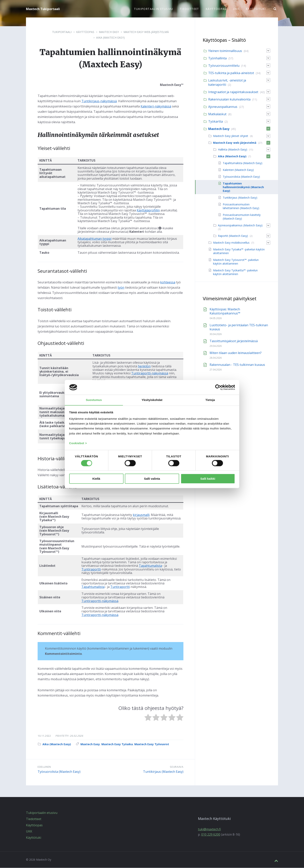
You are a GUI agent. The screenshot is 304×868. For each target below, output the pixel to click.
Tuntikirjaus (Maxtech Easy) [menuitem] (240, 198)
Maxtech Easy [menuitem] (219, 129)
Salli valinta (152, 479)
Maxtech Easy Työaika (117, 744)
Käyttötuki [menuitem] (256, 9)
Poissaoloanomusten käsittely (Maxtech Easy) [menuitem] (242, 217)
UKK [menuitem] (236, 9)
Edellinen (44, 767)
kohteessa (168, 282)
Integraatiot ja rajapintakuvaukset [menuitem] (233, 92)
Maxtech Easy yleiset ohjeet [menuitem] (231, 136)
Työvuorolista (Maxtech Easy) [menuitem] (241, 177)
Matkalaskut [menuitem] (217, 114)
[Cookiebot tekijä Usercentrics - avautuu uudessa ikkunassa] (218, 387)
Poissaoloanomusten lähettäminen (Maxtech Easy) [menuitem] (241, 206)
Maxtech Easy (109, 32)
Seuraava (177, 767)
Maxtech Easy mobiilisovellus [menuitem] (231, 243)
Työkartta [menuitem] (215, 122)
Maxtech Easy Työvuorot (152, 744)
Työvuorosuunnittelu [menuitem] (224, 66)
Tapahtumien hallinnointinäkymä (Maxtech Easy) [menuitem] (243, 187)
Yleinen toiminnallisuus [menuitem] (225, 51)
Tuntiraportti (91, 569)
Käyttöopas (85, 32)
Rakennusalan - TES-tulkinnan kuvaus (237, 365)
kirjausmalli (141, 515)
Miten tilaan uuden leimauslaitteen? (236, 353)
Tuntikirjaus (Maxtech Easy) (163, 772)
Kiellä (96, 479)
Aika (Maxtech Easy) (110, 38)
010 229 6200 (211, 835)
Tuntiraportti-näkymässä (150, 373)
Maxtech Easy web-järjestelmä (146, 32)
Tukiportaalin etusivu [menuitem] (153, 9)
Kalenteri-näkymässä (156, 106)
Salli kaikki (208, 479)
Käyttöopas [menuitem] (216, 9)
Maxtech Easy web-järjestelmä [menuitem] (235, 143)
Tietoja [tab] (210, 400)
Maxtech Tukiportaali (43, 9)
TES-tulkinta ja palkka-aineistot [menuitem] (231, 73)
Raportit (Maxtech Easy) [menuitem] (233, 236)
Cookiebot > (78, 443)
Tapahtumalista (150, 566)
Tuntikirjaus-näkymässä (99, 101)
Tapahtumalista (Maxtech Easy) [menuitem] (243, 163)
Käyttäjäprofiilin (148, 210)
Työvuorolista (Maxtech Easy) (59, 772)
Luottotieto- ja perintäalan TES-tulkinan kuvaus (239, 327)
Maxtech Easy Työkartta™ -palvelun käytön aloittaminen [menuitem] (235, 272)
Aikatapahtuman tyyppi (95, 239)
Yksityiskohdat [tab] (152, 400)
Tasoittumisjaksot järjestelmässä (234, 341)
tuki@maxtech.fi (209, 829)
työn (121, 288)
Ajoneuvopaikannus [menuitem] (223, 107)
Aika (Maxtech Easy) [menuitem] (232, 156)
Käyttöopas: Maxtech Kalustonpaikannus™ (225, 311)
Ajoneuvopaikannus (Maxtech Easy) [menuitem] (240, 225)
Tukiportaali (62, 32)
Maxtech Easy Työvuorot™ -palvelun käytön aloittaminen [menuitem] (236, 262)
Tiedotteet (34, 819)
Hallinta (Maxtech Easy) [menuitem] (233, 150)
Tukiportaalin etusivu (42, 813)
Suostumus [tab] (94, 400)
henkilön (144, 366)
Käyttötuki (34, 838)
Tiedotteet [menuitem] (189, 9)
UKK (29, 832)
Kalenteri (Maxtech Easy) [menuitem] (238, 170)
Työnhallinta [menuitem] (217, 58)
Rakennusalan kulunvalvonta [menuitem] (229, 100)
